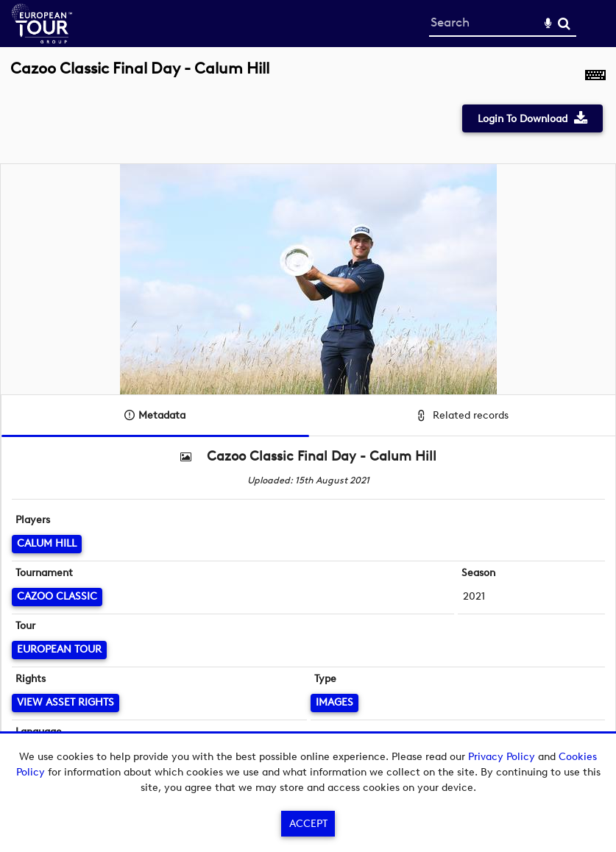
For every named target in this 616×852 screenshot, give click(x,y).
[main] (308, 413)
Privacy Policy (502, 757)
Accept (308, 824)
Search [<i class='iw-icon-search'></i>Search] (564, 23)
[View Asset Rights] (66, 703)
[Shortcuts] (595, 77)
